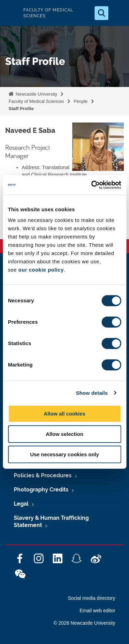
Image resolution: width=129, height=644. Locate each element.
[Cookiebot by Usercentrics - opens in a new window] (92, 185)
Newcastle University (36, 94)
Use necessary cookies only (64, 454)
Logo (11, 13)
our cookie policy (41, 270)
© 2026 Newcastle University (84, 623)
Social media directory (92, 598)
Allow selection (64, 434)
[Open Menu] (118, 13)
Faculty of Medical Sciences (36, 101)
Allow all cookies (64, 414)
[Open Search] (101, 13)
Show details (92, 393)
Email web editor (98, 611)
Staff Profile (21, 109)
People (80, 101)
